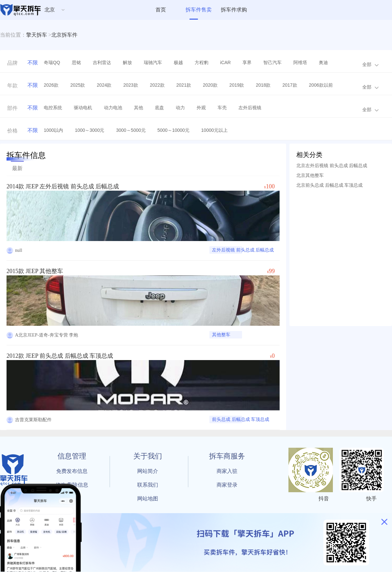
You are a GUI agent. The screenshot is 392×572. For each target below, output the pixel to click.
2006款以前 (321, 85)
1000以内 (53, 130)
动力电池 (113, 108)
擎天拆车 (37, 35)
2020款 (210, 85)
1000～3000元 (90, 130)
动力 (180, 108)
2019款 (237, 85)
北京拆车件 (64, 35)
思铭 (76, 62)
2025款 (78, 85)
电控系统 (53, 108)
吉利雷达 (102, 62)
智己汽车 (272, 62)
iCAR (226, 62)
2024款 (104, 85)
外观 (201, 108)
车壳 (222, 108)
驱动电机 (83, 108)
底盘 (159, 108)
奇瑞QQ (52, 62)
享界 (247, 62)
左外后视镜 (250, 108)
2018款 (263, 85)
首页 (161, 10)
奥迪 (323, 62)
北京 (50, 10)
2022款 (157, 85)
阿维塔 (300, 62)
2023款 (131, 85)
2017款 (290, 85)
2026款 (51, 85)
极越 (178, 62)
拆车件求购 (234, 10)
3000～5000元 (131, 130)
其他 (139, 108)
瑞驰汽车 (153, 62)
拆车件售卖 (199, 10)
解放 (127, 62)
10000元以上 (214, 130)
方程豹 (202, 62)
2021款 (184, 85)
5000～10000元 (173, 130)
